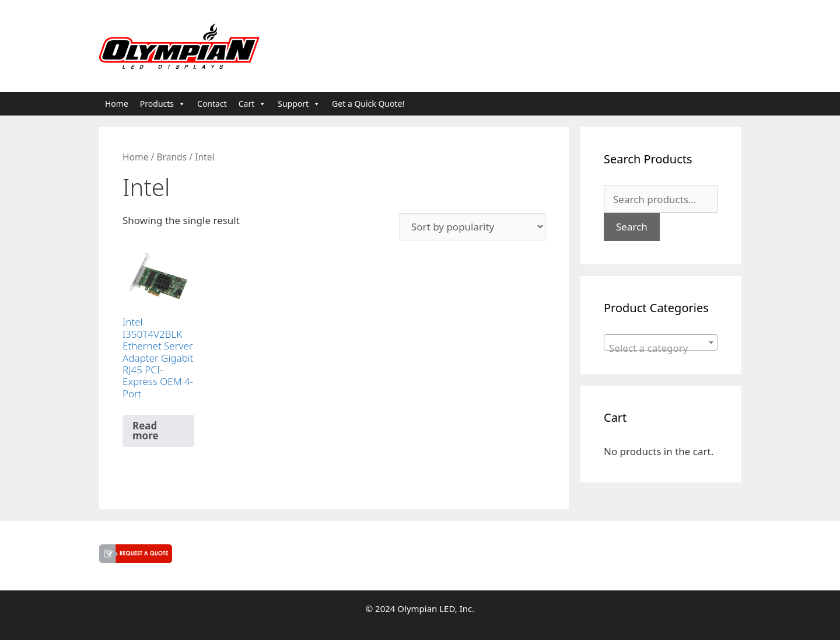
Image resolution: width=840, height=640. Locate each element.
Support (299, 104)
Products (163, 104)
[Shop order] (473, 227)
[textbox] (661, 348)
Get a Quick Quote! (368, 104)
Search (632, 227)
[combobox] (661, 342)
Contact (212, 104)
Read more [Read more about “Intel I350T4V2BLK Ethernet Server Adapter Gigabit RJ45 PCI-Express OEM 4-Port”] (146, 431)
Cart (253, 104)
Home (117, 104)
